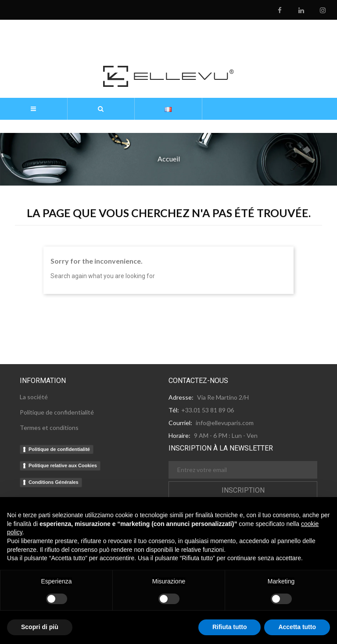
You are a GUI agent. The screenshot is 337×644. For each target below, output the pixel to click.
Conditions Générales (54, 482)
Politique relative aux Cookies (63, 465)
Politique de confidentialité (59, 449)
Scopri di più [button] (40, 627)
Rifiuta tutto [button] (230, 627)
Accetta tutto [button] (297, 627)
